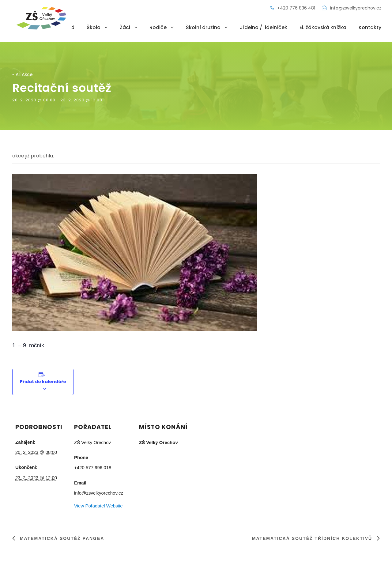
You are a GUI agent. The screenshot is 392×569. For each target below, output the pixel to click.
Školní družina (203, 27)
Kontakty (370, 27)
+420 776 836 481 (293, 8)
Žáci (125, 27)
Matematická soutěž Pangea (61, 538)
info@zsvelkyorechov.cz (352, 8)
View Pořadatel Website (98, 506)
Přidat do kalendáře (43, 382)
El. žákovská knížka (323, 27)
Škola (94, 27)
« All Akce (23, 74)
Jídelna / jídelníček (264, 27)
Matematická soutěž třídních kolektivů (313, 538)
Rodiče (158, 27)
